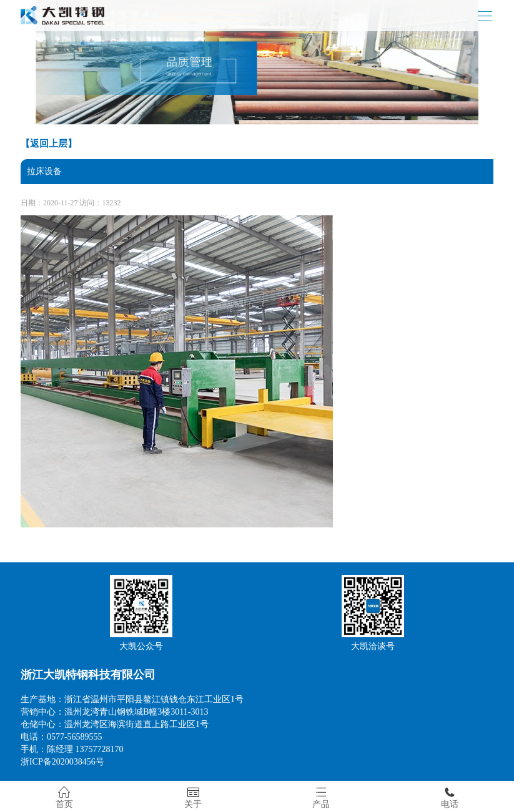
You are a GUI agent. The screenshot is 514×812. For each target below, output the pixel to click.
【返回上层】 (49, 144)
